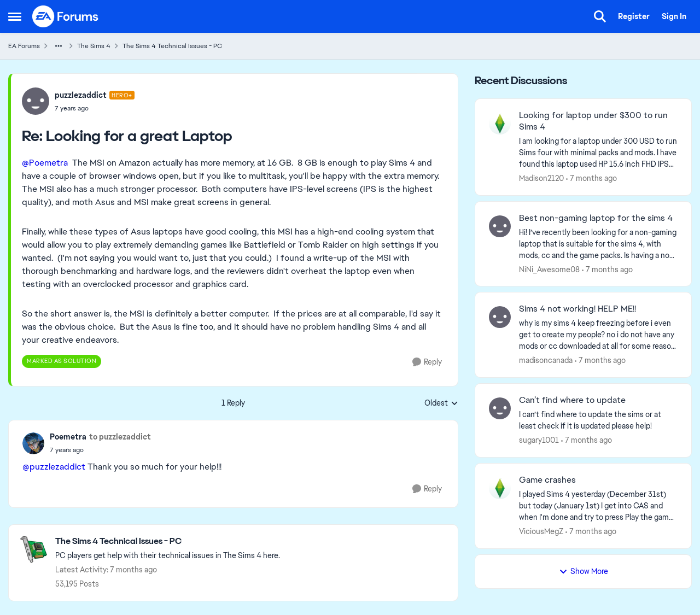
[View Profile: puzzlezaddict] (36, 101)
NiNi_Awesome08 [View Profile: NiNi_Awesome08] (549, 269)
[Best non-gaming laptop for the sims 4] (598, 244)
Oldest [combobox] (441, 403)
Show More (584, 571)
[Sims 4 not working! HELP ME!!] (598, 335)
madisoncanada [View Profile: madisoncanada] (546, 360)
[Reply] (427, 362)
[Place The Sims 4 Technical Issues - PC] (168, 541)
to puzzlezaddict (120, 437)
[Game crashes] (598, 506)
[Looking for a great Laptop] (95, 108)
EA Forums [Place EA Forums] (24, 46)
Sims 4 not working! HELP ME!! (577, 309)
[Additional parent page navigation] (59, 46)
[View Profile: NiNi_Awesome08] (500, 226)
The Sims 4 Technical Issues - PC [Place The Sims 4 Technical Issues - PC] (172, 46)
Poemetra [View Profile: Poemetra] (68, 437)
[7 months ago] (591, 178)
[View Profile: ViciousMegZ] (500, 488)
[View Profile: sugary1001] (500, 408)
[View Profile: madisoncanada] (500, 317)
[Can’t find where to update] (598, 420)
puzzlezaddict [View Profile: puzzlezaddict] (81, 95)
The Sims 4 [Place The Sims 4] (94, 46)
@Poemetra (45, 163)
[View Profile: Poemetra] (33, 443)
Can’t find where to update (572, 400)
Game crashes (547, 480)
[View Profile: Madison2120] (500, 124)
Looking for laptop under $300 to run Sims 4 (593, 121)
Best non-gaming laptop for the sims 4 (596, 218)
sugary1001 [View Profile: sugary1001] (539, 440)
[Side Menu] (15, 16)
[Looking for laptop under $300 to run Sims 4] (598, 153)
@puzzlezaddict (54, 467)
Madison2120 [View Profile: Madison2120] (541, 178)
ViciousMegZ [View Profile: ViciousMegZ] (541, 531)
